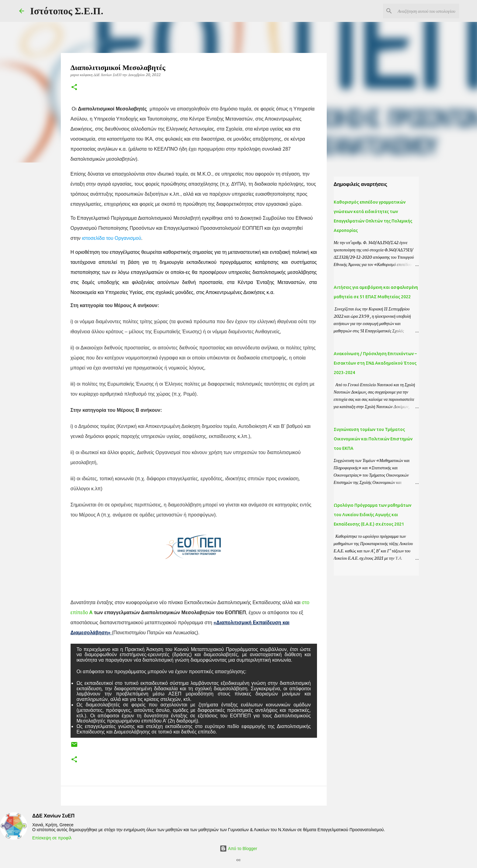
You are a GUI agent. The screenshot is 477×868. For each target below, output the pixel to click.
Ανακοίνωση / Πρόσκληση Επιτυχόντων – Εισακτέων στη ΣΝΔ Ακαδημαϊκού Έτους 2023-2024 (375, 363)
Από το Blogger (238, 849)
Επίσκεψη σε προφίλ (52, 838)
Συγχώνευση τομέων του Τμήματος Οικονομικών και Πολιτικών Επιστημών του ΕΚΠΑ (373, 439)
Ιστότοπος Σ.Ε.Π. (67, 11)
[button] (74, 87)
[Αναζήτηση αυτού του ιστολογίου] (427, 11)
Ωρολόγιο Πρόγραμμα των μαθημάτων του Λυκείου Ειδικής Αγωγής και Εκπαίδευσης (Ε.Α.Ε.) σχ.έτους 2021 (373, 515)
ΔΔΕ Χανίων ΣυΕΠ (53, 816)
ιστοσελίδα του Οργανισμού (111, 238)
